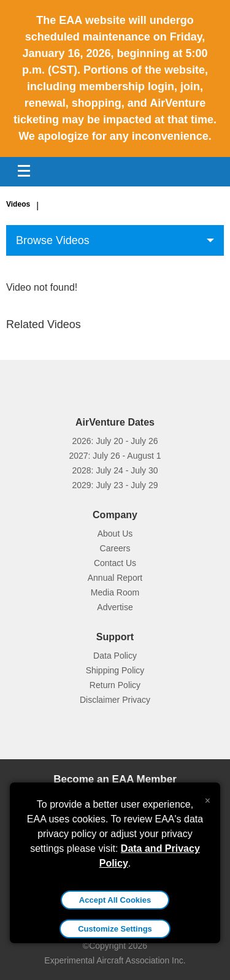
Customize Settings (115, 929)
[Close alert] (208, 798)
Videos (18, 204)
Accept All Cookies (115, 900)
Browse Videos (53, 240)
